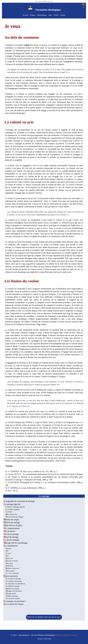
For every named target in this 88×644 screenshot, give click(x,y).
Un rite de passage (11, 534)
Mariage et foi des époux (14, 591)
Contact (74, 635)
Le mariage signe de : (12, 504)
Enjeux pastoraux (11, 576)
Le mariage (44, 496)
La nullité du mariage (13, 586)
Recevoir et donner (12, 561)
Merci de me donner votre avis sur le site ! (44, 617)
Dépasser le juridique (12, 589)
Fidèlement (9, 566)
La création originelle (13, 509)
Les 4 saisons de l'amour (14, 604)
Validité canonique (12, 596)
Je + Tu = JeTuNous (12, 573)
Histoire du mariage (12, 522)
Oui (7, 551)
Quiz (50, 15)
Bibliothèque (42, 15)
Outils (56, 15)
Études (33, 15)
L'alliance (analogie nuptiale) (15, 507)
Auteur (63, 15)
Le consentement (11, 546)
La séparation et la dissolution (15, 584)
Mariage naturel (11, 594)
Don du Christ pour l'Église (14, 517)
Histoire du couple (11, 520)
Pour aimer (9, 563)
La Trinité (9, 512)
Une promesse (9, 531)
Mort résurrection (11, 514)
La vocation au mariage (13, 579)
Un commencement (12, 528)
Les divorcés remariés (13, 599)
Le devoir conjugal (11, 540)
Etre (7, 556)
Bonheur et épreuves (12, 568)
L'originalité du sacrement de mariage (19, 501)
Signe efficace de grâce (13, 525)
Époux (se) (9, 558)
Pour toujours (10, 571)
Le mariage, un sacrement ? (15, 601)
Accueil (26, 15)
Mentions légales (63, 635)
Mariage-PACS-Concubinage (16, 543)
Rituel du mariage (11, 537)
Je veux (8, 553)
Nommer (8, 549)
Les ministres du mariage (14, 581)
